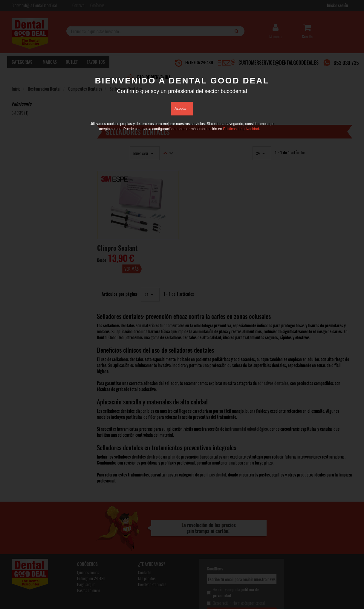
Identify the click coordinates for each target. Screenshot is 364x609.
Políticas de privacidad (241, 129)
